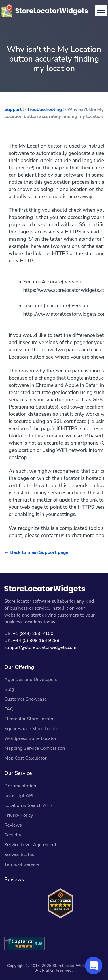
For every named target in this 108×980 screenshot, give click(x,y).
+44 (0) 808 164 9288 (36, 641)
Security (13, 835)
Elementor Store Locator (30, 719)
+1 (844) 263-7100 (33, 634)
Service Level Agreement (30, 845)
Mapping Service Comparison (35, 748)
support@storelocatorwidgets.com (40, 647)
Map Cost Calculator (25, 758)
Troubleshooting (44, 109)
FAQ (9, 709)
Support (13, 109)
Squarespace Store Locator (32, 729)
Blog (9, 689)
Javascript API (19, 796)
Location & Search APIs (29, 805)
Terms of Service (22, 864)
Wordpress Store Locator (30, 738)
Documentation (20, 786)
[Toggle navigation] (101, 10)
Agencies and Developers (31, 680)
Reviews (13, 825)
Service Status (19, 855)
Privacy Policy (19, 815)
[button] (94, 966)
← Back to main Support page (36, 552)
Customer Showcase (26, 699)
